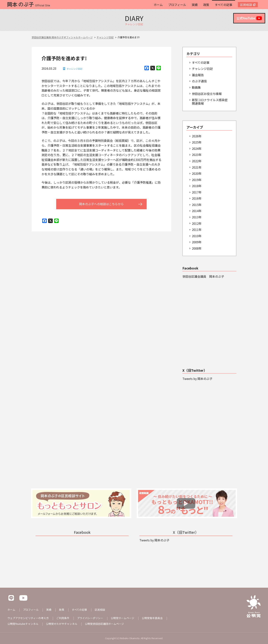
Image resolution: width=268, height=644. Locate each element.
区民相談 (246, 5)
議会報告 (198, 75)
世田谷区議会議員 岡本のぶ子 (203, 276)
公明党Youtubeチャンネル (23, 624)
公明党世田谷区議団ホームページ (104, 624)
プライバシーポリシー (90, 618)
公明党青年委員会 (152, 618)
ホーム (158, 5)
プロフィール (177, 5)
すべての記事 (224, 5)
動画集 (196, 87)
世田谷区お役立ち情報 (207, 94)
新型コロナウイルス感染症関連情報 (210, 102)
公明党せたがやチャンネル (62, 624)
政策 (206, 5)
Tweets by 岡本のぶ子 (197, 379)
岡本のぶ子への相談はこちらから (101, 204)
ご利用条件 (63, 618)
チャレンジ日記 (74, 69)
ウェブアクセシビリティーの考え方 (28, 618)
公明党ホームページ (122, 618)
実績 (195, 5)
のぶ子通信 (199, 81)
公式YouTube (249, 18)
